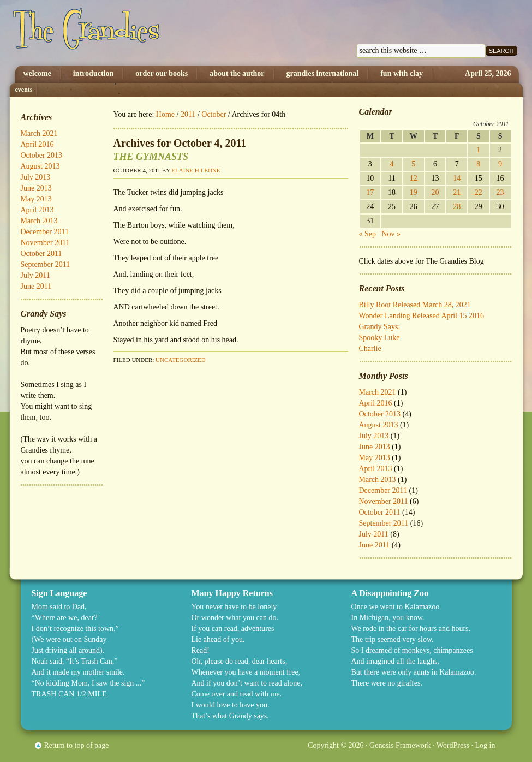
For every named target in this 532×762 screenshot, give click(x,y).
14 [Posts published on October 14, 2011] (457, 178)
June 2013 (375, 447)
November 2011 (384, 501)
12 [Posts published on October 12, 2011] (414, 178)
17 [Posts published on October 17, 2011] (370, 192)
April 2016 (376, 403)
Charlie (370, 349)
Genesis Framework (400, 745)
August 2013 (379, 425)
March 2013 (378, 480)
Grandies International (323, 73)
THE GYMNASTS (151, 157)
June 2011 (375, 545)
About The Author (237, 73)
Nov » (391, 234)
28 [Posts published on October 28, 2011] (457, 207)
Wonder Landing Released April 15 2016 (422, 316)
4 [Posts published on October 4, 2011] (392, 164)
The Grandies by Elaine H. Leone (123, 33)
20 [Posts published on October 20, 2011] (435, 192)
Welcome (37, 73)
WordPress (453, 745)
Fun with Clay (402, 73)
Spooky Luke (379, 338)
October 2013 (380, 414)
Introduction (93, 73)
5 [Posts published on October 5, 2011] (413, 164)
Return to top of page (77, 745)
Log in (485, 745)
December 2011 (383, 490)
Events (24, 90)
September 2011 (384, 523)
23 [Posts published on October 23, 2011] (500, 192)
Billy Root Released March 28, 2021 (415, 305)
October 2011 (380, 512)
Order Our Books (162, 73)
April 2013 (376, 469)
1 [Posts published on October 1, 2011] (478, 150)
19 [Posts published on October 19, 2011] (414, 192)
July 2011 (374, 534)
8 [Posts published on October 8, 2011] (478, 164)
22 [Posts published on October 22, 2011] (479, 192)
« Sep (368, 234)
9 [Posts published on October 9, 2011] (500, 164)
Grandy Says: (380, 327)
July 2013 (374, 436)
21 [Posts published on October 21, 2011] (457, 192)
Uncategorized (181, 360)
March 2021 (378, 392)
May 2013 (375, 458)
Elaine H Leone (196, 170)
